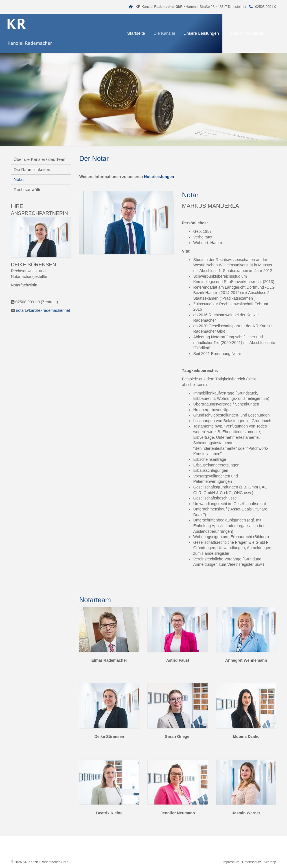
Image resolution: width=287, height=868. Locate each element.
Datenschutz (252, 862)
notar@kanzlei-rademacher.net (43, 310)
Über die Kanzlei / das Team (40, 159)
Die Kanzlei (171, 33)
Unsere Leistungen (208, 33)
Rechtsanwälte (28, 189)
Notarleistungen (159, 177)
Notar (19, 179)
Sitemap (270, 862)
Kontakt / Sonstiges (252, 33)
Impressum (231, 862)
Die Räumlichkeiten (32, 169)
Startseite (143, 33)
